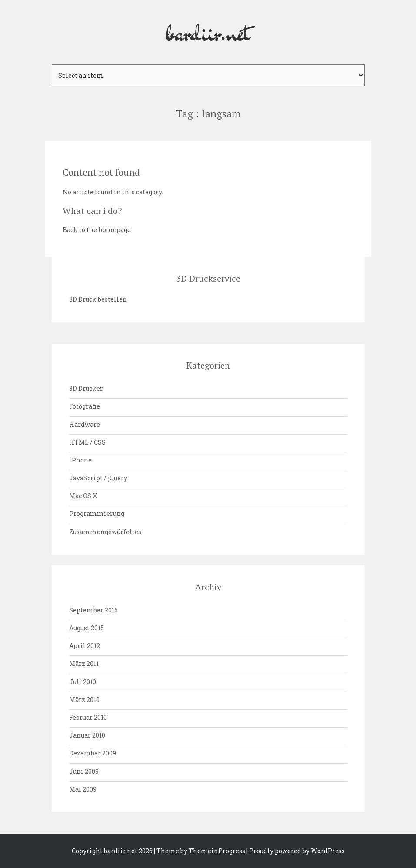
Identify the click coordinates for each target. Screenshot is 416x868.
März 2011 (84, 663)
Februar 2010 (88, 717)
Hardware (85, 424)
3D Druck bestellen (98, 299)
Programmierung (97, 514)
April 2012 (85, 646)
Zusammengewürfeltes (105, 532)
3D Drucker (86, 388)
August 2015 (87, 628)
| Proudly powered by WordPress (296, 851)
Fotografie (85, 406)
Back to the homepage (97, 230)
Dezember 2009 (93, 753)
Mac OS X (83, 496)
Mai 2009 (83, 789)
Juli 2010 (83, 682)
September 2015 (93, 610)
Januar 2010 (87, 735)
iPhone (80, 460)
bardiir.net (208, 32)
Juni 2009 (84, 771)
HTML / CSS (87, 442)
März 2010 (84, 700)
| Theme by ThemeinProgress (200, 851)
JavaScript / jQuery (98, 478)
